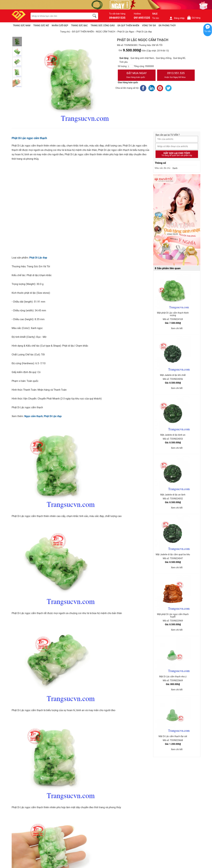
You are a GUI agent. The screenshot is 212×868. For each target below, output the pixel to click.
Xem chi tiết (177, 328)
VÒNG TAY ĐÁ (149, 25)
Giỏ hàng (194, 18)
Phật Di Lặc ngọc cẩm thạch (29, 138)
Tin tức (156, 18)
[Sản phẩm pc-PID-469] (177, 220)
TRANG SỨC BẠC (79, 25)
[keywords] (59, 16)
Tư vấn (208, 31)
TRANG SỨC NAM (22, 25)
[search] (95, 16)
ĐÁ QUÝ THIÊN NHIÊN (128, 25)
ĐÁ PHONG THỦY (167, 25)
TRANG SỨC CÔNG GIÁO (103, 25)
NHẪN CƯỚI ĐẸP (60, 25)
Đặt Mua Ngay (137, 75)
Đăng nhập (177, 18)
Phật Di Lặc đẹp (38, 258)
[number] (130, 66)
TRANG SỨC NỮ (41, 25)
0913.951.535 (176, 75)
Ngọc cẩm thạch (34, 416)
